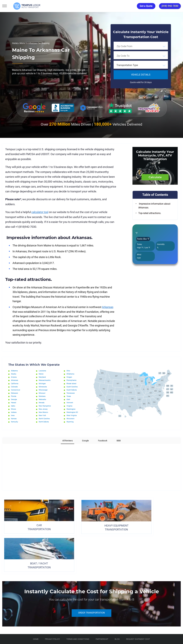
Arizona (14, 377)
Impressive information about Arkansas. (154, 206)
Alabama (15, 371)
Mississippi (43, 390)
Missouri (42, 393)
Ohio (68, 371)
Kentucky (15, 422)
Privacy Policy (52, 596)
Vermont (70, 403)
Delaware (15, 393)
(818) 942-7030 (170, 6)
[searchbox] (130, 46)
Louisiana (43, 371)
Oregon (69, 377)
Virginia (70, 406)
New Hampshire (45, 406)
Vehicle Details (141, 75)
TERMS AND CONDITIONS (78, 596)
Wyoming (70, 422)
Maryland (43, 377)
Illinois (14, 409)
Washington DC (73, 412)
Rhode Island (72, 384)
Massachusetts (45, 380)
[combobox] (141, 46)
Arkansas (108, 307)
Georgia (14, 399)
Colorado (15, 387)
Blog (117, 596)
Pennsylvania (72, 380)
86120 (34, 630)
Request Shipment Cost (138, 596)
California (15, 384)
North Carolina (45, 419)
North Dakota (44, 422)
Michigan (43, 384)
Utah (68, 399)
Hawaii (14, 403)
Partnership (102, 596)
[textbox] (141, 65)
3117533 (16, 630)
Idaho (13, 406)
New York (43, 415)
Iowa (13, 415)
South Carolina (73, 387)
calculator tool (40, 212)
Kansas (14, 419)
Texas (69, 396)
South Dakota (72, 390)
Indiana (14, 412)
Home (15, 43)
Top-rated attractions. (150, 213)
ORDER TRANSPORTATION (92, 570)
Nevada (42, 403)
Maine (41, 374)
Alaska (14, 374)
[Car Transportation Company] (5, 609)
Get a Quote (146, 6)
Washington (72, 409)
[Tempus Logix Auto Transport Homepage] (22, 6)
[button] (2, 447)
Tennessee (71, 393)
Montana (42, 396)
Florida (14, 396)
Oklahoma (71, 374)
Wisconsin (71, 419)
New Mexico (44, 412)
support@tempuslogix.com (33, 627)
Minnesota (43, 387)
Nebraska (43, 399)
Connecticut (16, 390)
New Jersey (43, 409)
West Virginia (72, 415)
